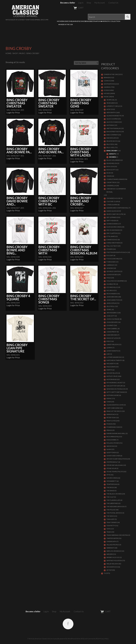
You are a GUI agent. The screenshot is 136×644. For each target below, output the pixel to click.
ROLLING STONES (113, 443)
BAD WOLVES (111, 138)
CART (72, 8)
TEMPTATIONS (112, 484)
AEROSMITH (111, 112)
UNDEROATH (111, 541)
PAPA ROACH (111, 414)
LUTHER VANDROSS (114, 357)
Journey (110, 325)
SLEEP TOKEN (111, 452)
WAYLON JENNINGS (114, 551)
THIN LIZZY (110, 519)
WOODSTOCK (112, 567)
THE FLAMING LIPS (113, 500)
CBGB (109, 176)
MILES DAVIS (111, 367)
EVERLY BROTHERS (113, 243)
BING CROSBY (112, 151)
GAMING (75, 21)
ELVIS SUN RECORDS (114, 227)
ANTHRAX (110, 125)
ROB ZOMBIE (111, 440)
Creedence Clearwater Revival (116, 190)
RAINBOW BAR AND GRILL (116, 433)
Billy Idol (110, 144)
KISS (108, 341)
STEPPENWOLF (112, 462)
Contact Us (113, 3)
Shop (89, 3)
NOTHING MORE (113, 395)
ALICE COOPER (112, 119)
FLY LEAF (110, 255)
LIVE (108, 354)
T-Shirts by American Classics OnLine (40, 639)
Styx (108, 475)
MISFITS (109, 370)
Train (109, 532)
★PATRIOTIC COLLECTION (111, 21)
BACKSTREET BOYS (114, 132)
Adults (112, 154)
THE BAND (110, 491)
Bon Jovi (110, 166)
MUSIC (65, 21)
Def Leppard (111, 217)
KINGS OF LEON (112, 338)
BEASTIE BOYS (112, 141)
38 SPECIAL (111, 100)
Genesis (110, 268)
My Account (100, 3)
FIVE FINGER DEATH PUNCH (117, 252)
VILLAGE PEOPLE (113, 545)
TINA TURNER (111, 522)
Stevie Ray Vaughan (115, 465)
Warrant (110, 548)
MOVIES (60, 21)
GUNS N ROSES (112, 275)
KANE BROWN (112, 335)
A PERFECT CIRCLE (113, 106)
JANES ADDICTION (113, 300)
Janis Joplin (111, 303)
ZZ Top (109, 570)
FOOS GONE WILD (113, 259)
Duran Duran (112, 224)
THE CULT (110, 497)
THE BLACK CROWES (114, 494)
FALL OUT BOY (112, 246)
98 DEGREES (111, 103)
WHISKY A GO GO (113, 557)
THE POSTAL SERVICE (114, 513)
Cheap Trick (111, 182)
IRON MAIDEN (112, 294)
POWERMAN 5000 (113, 427)
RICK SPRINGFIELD (113, 437)
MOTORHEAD (111, 379)
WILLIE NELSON (112, 564)
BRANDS (88, 21)
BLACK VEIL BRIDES (113, 160)
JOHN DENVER (112, 322)
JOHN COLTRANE (113, 319)
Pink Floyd (111, 421)
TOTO (109, 529)
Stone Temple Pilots (115, 472)
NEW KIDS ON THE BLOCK (116, 389)
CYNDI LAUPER (112, 205)
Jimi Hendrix (111, 313)
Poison (110, 424)
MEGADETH (111, 364)
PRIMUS (109, 430)
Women (112, 157)
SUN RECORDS (112, 478)
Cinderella (111, 186)
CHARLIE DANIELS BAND (115, 179)
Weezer (110, 554)
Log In (81, 3)
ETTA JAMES (111, 236)
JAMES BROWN (112, 297)
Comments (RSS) (93, 639)
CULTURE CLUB (112, 201)
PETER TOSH (111, 418)
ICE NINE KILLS (112, 287)
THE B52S (110, 487)
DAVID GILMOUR (113, 211)
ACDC (109, 109)
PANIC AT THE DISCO (114, 411)
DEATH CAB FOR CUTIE (115, 214)
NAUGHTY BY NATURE (115, 386)
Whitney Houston (114, 561)
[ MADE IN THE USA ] (111, 74)
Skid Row (110, 446)
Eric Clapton (112, 233)
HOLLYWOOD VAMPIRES (115, 281)
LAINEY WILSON (112, 344)
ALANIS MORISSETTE (114, 116)
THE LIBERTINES (112, 503)
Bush (109, 173)
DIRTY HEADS (111, 221)
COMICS (82, 21)
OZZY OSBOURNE (113, 408)
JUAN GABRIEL (112, 329)
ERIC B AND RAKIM (113, 230)
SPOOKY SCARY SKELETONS (117, 459)
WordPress (72, 639)
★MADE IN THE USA (66, 24)
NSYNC (109, 398)
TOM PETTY (111, 526)
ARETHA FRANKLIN (113, 128)
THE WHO (110, 516)
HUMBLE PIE (111, 284)
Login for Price (13, 113)
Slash (109, 449)
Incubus (110, 290)
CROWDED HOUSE (113, 198)
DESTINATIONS (96, 21)
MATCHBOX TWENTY (114, 360)
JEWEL (109, 309)
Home (8, 53)
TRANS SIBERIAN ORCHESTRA (117, 535)
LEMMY (109, 348)
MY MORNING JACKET (115, 383)
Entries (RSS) (80, 639)
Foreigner (111, 262)
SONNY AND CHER (113, 456)
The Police (111, 510)
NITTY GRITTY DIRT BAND (116, 392)
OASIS (109, 402)
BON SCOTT (111, 170)
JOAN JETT (110, 316)
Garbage (110, 265)
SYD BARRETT (111, 481)
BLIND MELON (112, 163)
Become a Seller (68, 3)
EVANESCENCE (112, 240)
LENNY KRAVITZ (112, 351)
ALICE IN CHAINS (113, 122)
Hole (109, 278)
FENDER (110, 249)
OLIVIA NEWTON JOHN (115, 405)
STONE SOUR (111, 468)
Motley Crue (112, 376)
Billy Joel (110, 147)
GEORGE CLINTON (113, 271)
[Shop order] (86, 63)
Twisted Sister (112, 538)
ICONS (69, 21)
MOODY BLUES (112, 373)
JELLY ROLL (111, 306)
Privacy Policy (104, 639)
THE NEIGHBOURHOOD (115, 507)
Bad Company (112, 135)
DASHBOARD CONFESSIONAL (117, 208)
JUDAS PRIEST (111, 332)
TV (79, 21)
